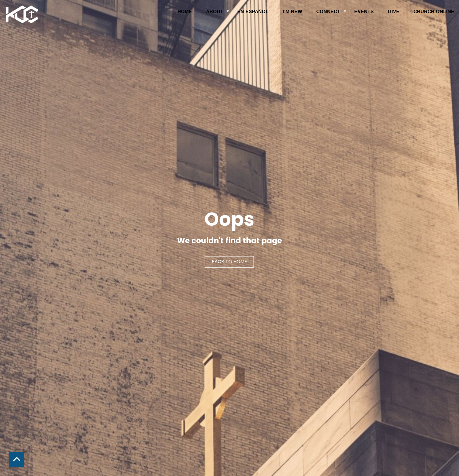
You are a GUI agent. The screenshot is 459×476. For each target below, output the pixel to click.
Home (185, 12)
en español (253, 12)
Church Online (434, 12)
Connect (328, 12)
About (215, 12)
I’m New (293, 12)
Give (394, 12)
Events (364, 12)
